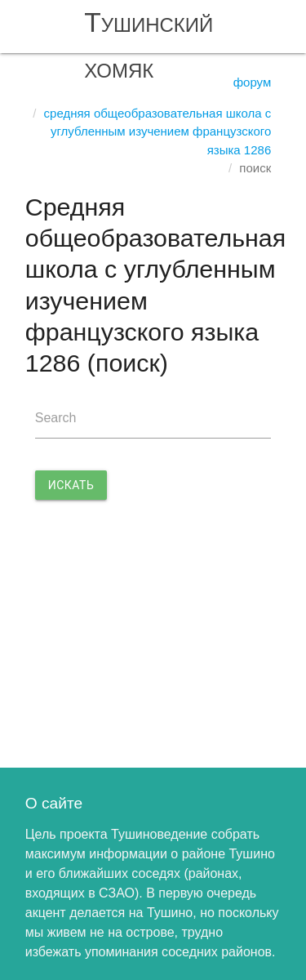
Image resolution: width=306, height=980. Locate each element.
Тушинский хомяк (149, 45)
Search (56, 418)
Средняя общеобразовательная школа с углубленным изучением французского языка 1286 (158, 131)
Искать (71, 485)
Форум (253, 82)
